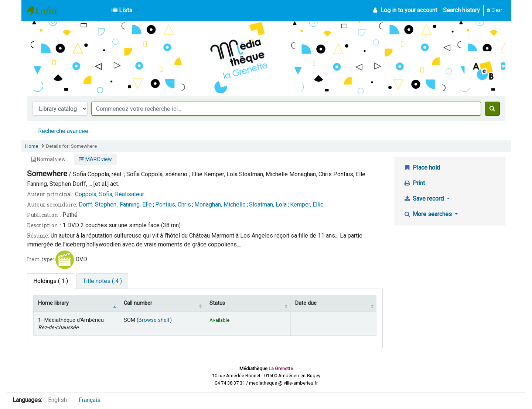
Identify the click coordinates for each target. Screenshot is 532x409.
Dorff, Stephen (98, 204)
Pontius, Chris (173, 204)
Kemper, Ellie (307, 204)
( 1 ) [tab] (51, 281)
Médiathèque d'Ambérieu (46, 10)
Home (32, 146)
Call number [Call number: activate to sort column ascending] (138, 303)
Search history (461, 10)
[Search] (492, 109)
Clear (494, 10)
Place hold (422, 168)
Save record (424, 199)
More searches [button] (428, 214)
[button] (125, 10)
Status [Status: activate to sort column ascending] (217, 303)
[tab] (102, 281)
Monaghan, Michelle (220, 204)
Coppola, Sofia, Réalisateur (110, 194)
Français (90, 400)
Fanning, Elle (136, 204)
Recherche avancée (63, 131)
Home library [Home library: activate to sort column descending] (53, 303)
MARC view (96, 159)
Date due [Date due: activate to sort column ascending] (306, 303)
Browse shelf (154, 320)
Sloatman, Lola (268, 204)
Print (414, 183)
